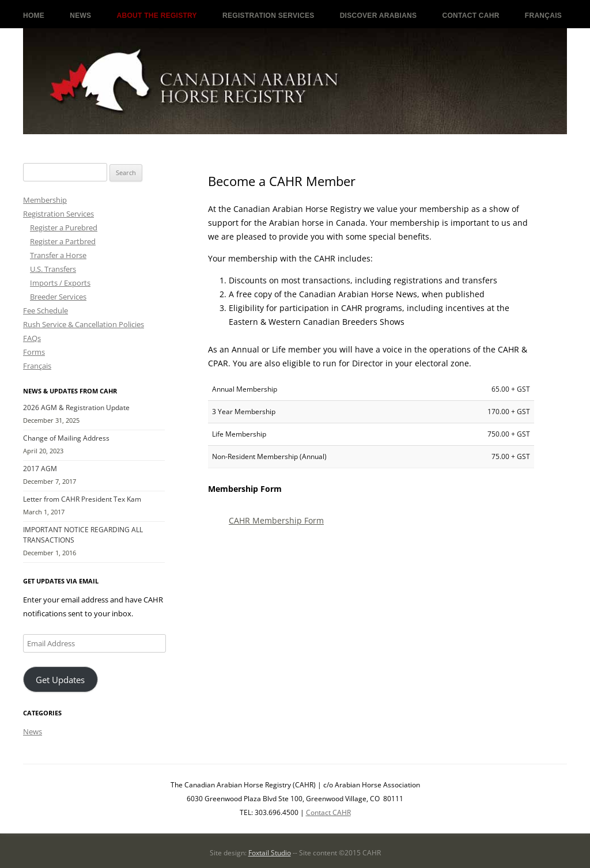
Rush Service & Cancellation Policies (84, 324)
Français (543, 16)
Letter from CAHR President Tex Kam (82, 499)
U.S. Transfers (53, 269)
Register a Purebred (64, 228)
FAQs (32, 338)
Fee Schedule (46, 310)
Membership (45, 200)
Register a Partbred (63, 241)
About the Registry (157, 16)
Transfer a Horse (58, 255)
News (80, 16)
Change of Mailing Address (66, 438)
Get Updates (60, 680)
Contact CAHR (471, 16)
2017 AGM (40, 469)
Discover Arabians (379, 16)
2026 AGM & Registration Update (76, 408)
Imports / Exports (60, 283)
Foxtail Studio (270, 852)
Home (34, 16)
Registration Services (268, 16)
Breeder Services (58, 297)
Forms (34, 352)
